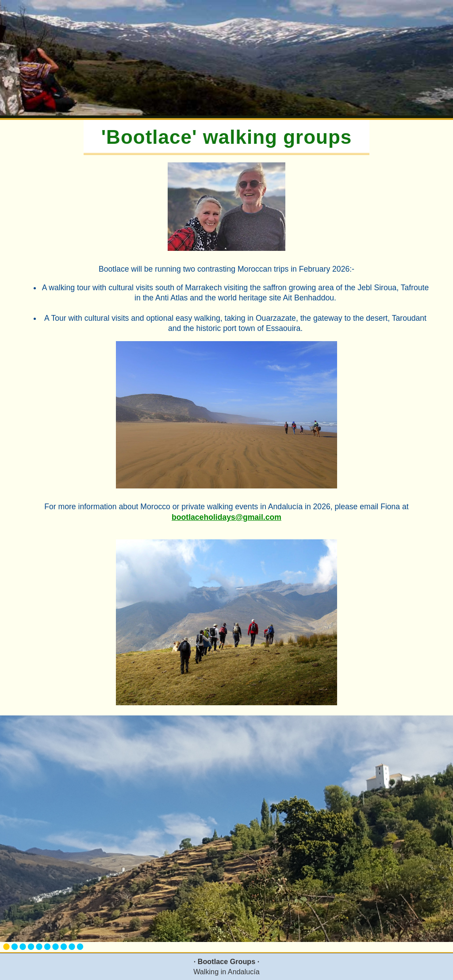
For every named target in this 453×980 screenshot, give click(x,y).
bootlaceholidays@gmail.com (226, 517)
